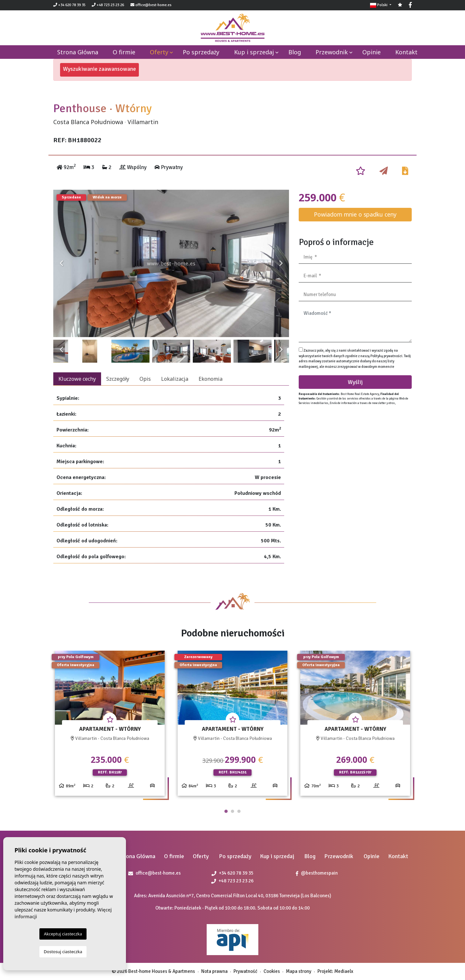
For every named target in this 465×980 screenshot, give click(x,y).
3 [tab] (239, 811)
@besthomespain (317, 873)
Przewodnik (332, 52)
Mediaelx (344, 971)
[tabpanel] (110, 726)
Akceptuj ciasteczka (63, 934)
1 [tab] (226, 811)
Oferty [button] (159, 52)
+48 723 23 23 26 (108, 5)
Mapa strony (299, 971)
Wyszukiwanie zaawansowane (99, 69)
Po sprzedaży (201, 52)
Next (281, 263)
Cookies (272, 971)
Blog (295, 52)
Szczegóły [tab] (118, 379)
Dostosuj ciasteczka (63, 952)
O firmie (124, 52)
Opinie (372, 52)
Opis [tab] (145, 379)
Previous (61, 263)
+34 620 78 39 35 (69, 5)
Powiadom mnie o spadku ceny (355, 214)
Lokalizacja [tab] (175, 379)
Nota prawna (214, 971)
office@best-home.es (153, 5)
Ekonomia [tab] (211, 379)
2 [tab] (232, 811)
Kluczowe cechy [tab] (77, 379)
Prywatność (245, 971)
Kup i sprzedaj (254, 52)
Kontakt (406, 52)
